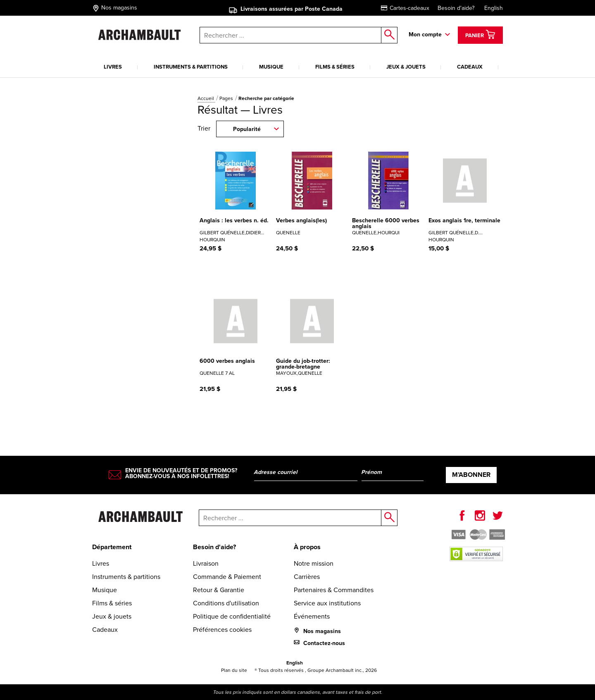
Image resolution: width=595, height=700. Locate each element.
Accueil (206, 98)
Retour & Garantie (219, 590)
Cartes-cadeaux (405, 8)
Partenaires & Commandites (334, 590)
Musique (271, 67)
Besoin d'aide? (456, 8)
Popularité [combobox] (247, 129)
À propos (307, 547)
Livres (113, 67)
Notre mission (314, 563)
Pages (227, 98)
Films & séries (335, 67)
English (494, 8)
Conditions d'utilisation (226, 603)
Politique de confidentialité (232, 616)
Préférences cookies (222, 630)
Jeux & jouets (406, 67)
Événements (312, 616)
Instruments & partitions (191, 67)
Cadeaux (470, 67)
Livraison (206, 563)
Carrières (307, 577)
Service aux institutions (327, 603)
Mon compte (425, 35)
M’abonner (471, 475)
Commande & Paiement (227, 577)
